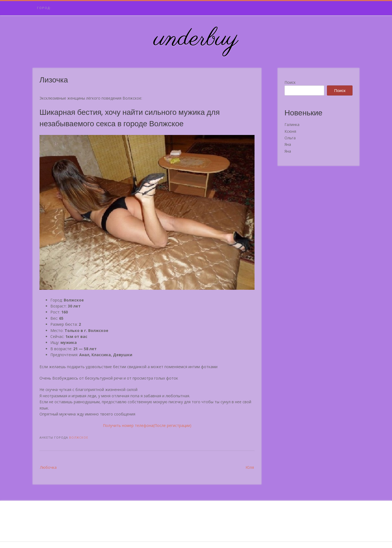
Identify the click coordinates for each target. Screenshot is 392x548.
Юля (250, 467)
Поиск (290, 82)
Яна (288, 144)
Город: (44, 8)
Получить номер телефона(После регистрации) (147, 425)
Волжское (79, 437)
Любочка (48, 467)
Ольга (290, 138)
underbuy (196, 39)
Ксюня (290, 131)
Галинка (292, 124)
